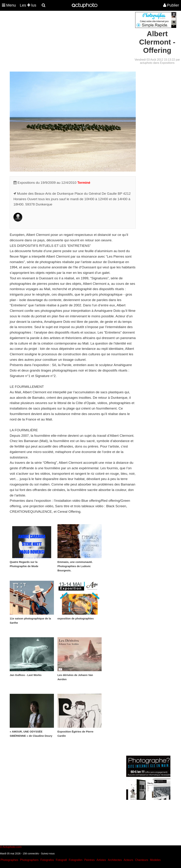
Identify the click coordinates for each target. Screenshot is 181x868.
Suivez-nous (48, 854)
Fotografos (47, 860)
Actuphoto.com (12, 847)
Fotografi (61, 860)
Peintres (90, 860)
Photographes (9, 860)
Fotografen (76, 860)
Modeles (155, 860)
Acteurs (128, 860)
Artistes (101, 860)
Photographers (29, 860)
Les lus (28, 5)
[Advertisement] (69, 37)
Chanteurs (142, 860)
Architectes (115, 860)
